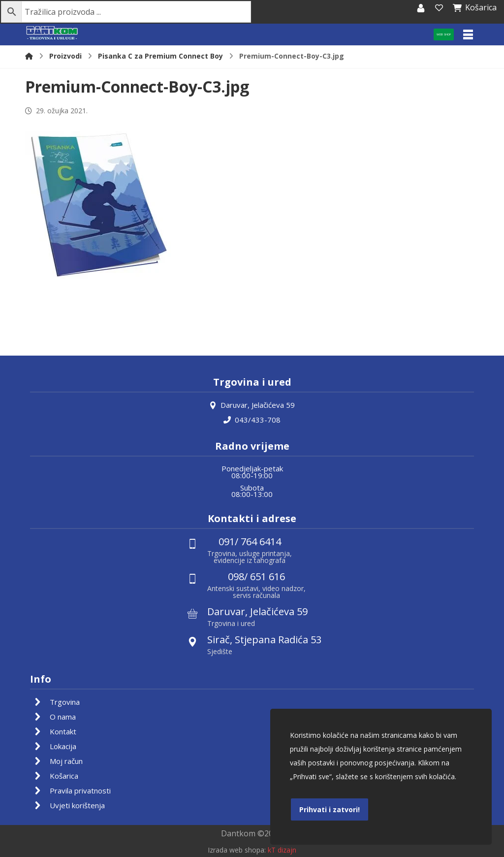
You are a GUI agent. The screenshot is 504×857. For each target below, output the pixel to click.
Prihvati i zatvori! (330, 809)
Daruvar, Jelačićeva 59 (252, 405)
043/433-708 (252, 420)
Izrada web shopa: (237, 850)
